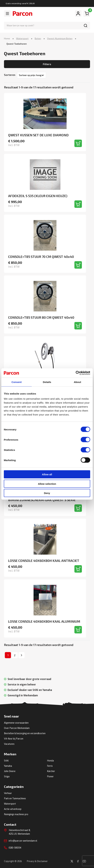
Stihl (6, 761)
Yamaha (8, 766)
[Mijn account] (78, 14)
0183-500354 (15, 848)
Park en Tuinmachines (15, 798)
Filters (47, 64)
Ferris (50, 766)
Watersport (22, 38)
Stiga (7, 776)
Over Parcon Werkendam (17, 728)
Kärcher (51, 771)
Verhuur (8, 793)
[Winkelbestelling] (32, 75)
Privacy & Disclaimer (37, 861)
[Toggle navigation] (7, 14)
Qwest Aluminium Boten (60, 38)
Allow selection (47, 484)
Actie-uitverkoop (13, 809)
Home (7, 38)
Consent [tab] (17, 382)
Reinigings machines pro (16, 814)
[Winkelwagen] (87, 14)
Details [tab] (47, 382)
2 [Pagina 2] (15, 655)
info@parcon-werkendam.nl (23, 841)
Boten (38, 38)
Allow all (47, 474)
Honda (50, 761)
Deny (47, 493)
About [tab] (77, 382)
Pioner (50, 776)
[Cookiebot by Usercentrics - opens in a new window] (76, 373)
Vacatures (9, 744)
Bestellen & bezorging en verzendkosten (25, 733)
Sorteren (10, 75)
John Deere (10, 771)
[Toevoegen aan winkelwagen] (78, 143)
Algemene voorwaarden (16, 723)
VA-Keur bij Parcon (14, 739)
